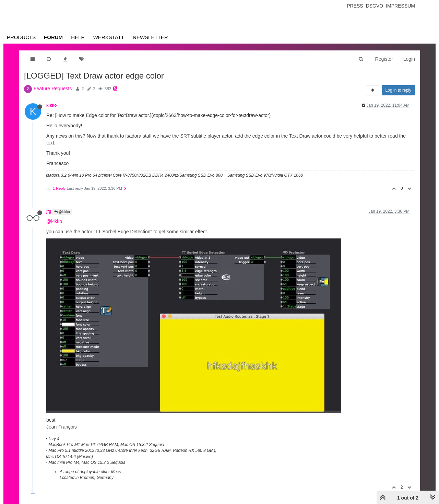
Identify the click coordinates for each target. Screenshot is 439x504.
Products (21, 37)
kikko (51, 105)
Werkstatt (109, 37)
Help (78, 37)
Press (355, 6)
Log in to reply (398, 90)
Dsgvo (375, 6)
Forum (53, 37)
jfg (49, 211)
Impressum (400, 6)
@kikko (62, 212)
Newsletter (150, 37)
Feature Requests (53, 89)
